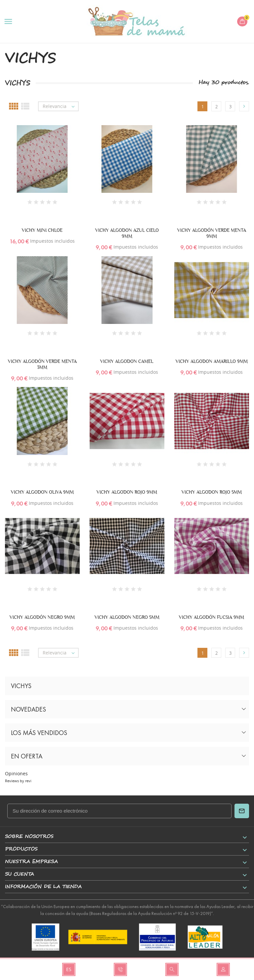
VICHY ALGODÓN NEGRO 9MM (42, 617)
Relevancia (60, 106)
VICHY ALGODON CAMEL (127, 361)
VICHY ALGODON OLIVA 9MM (42, 492)
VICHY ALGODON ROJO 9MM (127, 492)
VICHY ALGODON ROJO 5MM (212, 492)
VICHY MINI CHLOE (42, 230)
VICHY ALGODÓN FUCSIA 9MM (212, 617)
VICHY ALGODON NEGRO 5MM (127, 617)
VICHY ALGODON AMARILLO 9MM (212, 361)
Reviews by (18, 781)
